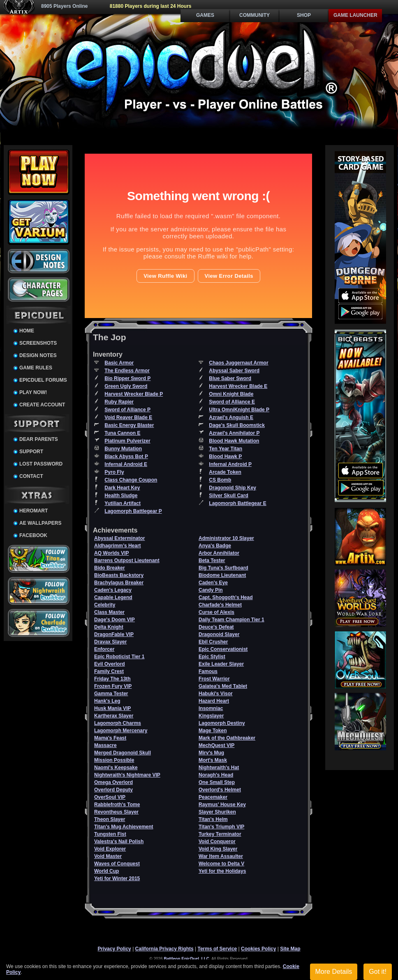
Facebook (33, 535)
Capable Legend (113, 597)
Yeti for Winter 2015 (117, 879)
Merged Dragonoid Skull (123, 753)
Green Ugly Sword (126, 386)
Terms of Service (217, 949)
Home (27, 331)
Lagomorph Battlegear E (237, 503)
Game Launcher (355, 15)
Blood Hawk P (225, 457)
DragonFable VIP (114, 634)
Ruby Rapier (119, 402)
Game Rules (36, 368)
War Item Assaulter (221, 856)
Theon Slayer (110, 819)
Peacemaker (213, 797)
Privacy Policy (114, 949)
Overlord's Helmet (220, 790)
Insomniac (211, 708)
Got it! (378, 972)
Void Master (108, 856)
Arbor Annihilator (219, 553)
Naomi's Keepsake (116, 768)
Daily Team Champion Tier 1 (231, 620)
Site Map (290, 949)
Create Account (42, 405)
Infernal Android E (126, 464)
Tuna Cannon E (122, 433)
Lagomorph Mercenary (121, 731)
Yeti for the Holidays (222, 871)
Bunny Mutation (123, 449)
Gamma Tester (111, 694)
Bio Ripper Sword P (127, 378)
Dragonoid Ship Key (233, 488)
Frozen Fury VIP (113, 686)
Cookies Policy (258, 949)
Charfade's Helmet (220, 605)
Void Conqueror (217, 842)
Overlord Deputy (113, 790)
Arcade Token (225, 472)
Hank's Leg (107, 701)
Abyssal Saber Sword (234, 371)
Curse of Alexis (216, 612)
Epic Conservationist (223, 649)
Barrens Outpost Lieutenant (127, 560)
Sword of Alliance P (127, 410)
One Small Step (217, 782)
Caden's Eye (213, 583)
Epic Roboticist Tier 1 (119, 657)
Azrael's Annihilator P (234, 433)
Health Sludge (121, 496)
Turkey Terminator (220, 834)
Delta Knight (109, 627)
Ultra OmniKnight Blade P (239, 410)
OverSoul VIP (110, 797)
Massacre (105, 745)
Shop (304, 15)
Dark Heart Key (122, 488)
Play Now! (33, 392)
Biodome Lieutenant (222, 575)
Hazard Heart (214, 701)
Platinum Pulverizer (127, 441)
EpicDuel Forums (43, 380)
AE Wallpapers (40, 523)
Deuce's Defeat (216, 627)
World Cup (106, 871)
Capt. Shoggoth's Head (226, 597)
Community (255, 15)
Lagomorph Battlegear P (133, 511)
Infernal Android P (230, 464)
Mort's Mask (213, 760)
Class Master (109, 612)
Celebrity (105, 605)
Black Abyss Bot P (126, 457)
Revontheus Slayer (116, 812)
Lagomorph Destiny (222, 723)
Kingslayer (211, 716)
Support (31, 452)
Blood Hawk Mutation (234, 441)
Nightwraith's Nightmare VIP (127, 775)
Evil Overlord (110, 664)
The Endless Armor (127, 371)
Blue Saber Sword (230, 378)
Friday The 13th (112, 679)
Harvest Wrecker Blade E (238, 386)
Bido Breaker (110, 568)
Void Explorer (110, 849)
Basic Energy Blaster (129, 425)
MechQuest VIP (216, 745)
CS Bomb (220, 480)
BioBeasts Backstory (119, 575)
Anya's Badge (215, 546)
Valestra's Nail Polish (119, 842)
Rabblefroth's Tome (117, 805)
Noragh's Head (216, 775)
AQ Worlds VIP (111, 553)
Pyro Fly (114, 472)
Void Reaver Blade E (128, 417)
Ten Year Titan (226, 449)
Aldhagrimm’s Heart (118, 546)
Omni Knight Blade (231, 394)
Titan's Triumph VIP (221, 827)
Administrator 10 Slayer (226, 538)
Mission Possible (114, 760)
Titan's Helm (213, 819)
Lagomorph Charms (118, 723)
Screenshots (38, 343)
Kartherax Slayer (114, 716)
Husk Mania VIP (112, 708)
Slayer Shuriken (217, 812)
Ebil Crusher (213, 642)
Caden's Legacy (113, 590)
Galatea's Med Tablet (223, 686)
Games (205, 15)
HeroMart (34, 511)
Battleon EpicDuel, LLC (187, 959)
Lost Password (41, 464)
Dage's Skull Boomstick (237, 425)
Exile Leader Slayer (221, 664)
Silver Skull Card (228, 496)
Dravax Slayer (110, 642)
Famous (208, 671)
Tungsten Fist (110, 834)
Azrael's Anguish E (231, 417)
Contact (31, 476)
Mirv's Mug (211, 753)
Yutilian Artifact (123, 503)
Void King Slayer (218, 849)
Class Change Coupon (131, 480)
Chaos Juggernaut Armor (238, 363)
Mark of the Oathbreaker (227, 738)
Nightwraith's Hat (219, 768)
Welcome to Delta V (221, 864)
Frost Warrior (214, 679)
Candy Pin (211, 590)
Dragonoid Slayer (219, 634)
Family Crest (109, 671)
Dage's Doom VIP (115, 620)
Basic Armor (119, 363)
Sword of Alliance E (232, 402)
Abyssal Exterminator (119, 538)
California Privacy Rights (164, 949)
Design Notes (38, 355)
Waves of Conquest (117, 864)
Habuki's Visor (216, 694)
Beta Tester (212, 560)
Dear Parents (39, 439)
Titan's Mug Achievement (124, 827)
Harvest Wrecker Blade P (134, 394)
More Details (334, 972)
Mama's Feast (110, 738)
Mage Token (213, 731)
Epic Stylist (212, 657)
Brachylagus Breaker (119, 583)
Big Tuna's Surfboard (223, 568)
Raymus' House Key (222, 805)
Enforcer (104, 649)
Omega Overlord (113, 782)
